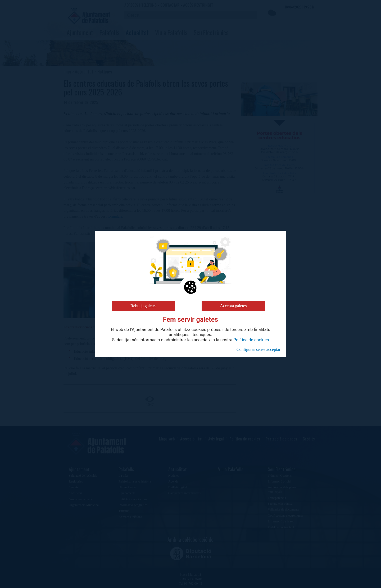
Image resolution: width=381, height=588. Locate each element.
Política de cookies (251, 340)
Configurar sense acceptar (258, 349)
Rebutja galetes (143, 306)
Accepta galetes (233, 306)
